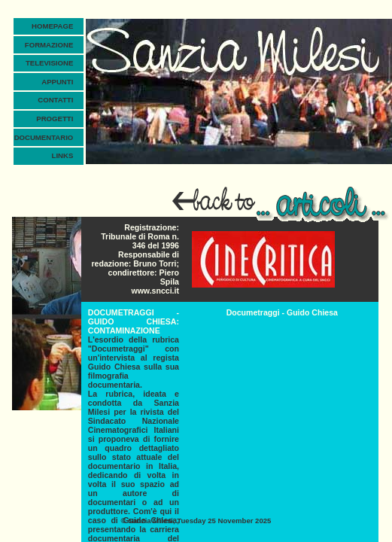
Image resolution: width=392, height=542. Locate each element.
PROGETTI (55, 119)
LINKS (63, 155)
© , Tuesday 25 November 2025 (196, 521)
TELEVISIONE (49, 63)
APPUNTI (57, 82)
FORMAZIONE (49, 45)
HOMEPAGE (52, 26)
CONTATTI (55, 100)
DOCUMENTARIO (44, 137)
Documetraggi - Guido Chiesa (282, 312)
